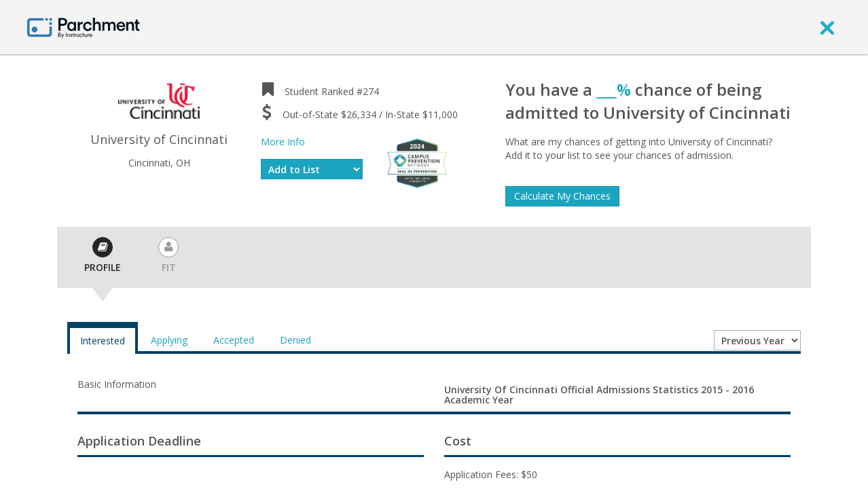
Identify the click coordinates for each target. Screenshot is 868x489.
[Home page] (84, 27)
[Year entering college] (757, 340)
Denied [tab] (295, 340)
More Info (283, 142)
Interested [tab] (103, 341)
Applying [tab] (169, 340)
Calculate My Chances (562, 196)
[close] (827, 27)
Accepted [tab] (234, 340)
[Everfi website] (417, 162)
